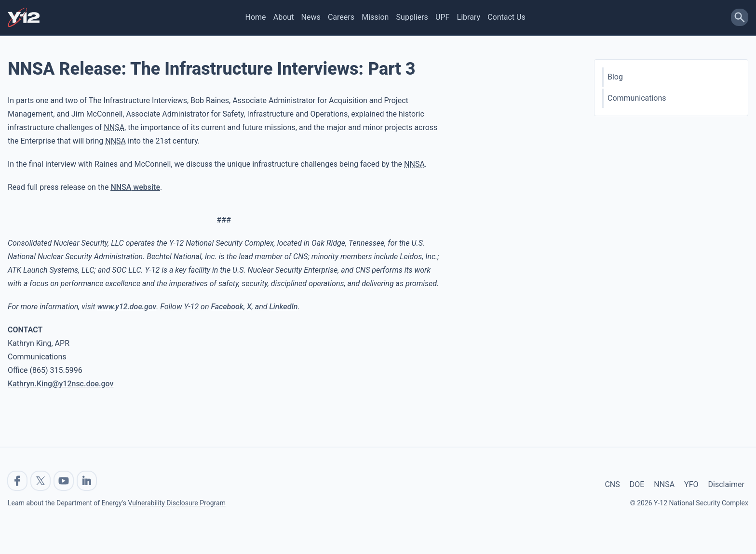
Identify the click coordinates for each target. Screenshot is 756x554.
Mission (375, 17)
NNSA (664, 484)
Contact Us (506, 17)
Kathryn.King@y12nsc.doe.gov (61, 384)
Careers (341, 17)
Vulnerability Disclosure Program (176, 503)
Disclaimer (726, 484)
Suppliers (412, 17)
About (284, 17)
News (311, 17)
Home (256, 17)
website (135, 187)
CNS (612, 484)
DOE (637, 484)
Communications (637, 98)
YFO (691, 484)
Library (469, 17)
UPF (442, 17)
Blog (615, 77)
